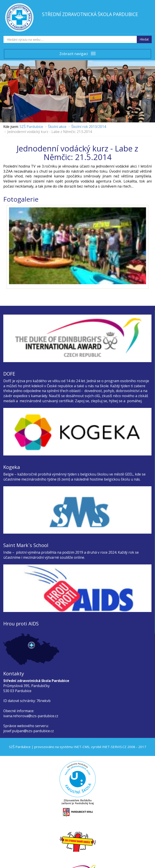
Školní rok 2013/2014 (89, 127)
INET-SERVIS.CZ (114, 747)
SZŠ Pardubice (31, 127)
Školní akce (57, 127)
